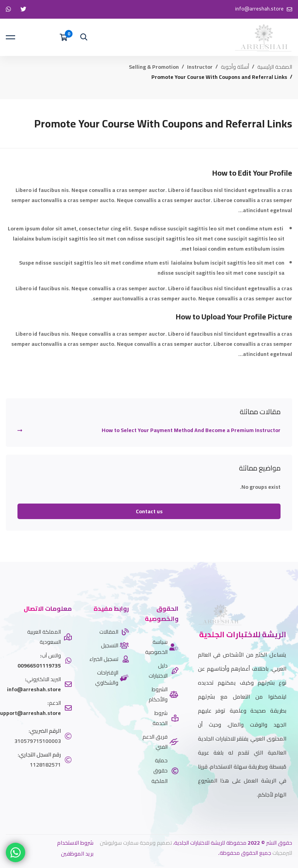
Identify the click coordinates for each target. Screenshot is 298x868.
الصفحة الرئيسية (275, 67)
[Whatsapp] (275, 814)
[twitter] (286, 814)
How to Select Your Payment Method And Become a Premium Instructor (191, 430)
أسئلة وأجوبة (235, 67)
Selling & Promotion (154, 67)
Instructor (200, 67)
